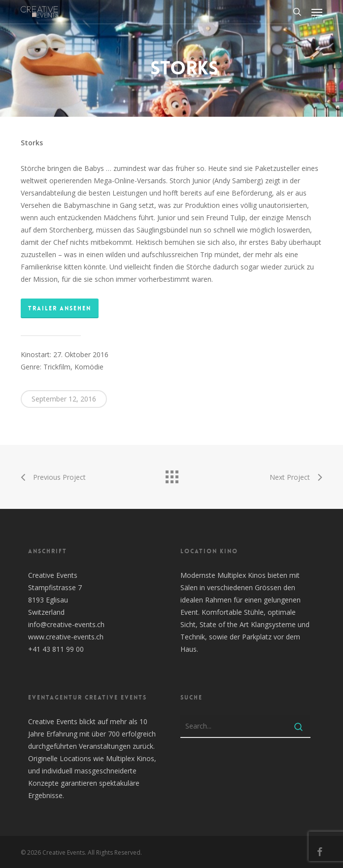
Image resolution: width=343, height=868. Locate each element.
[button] (317, 12)
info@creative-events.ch (66, 624)
